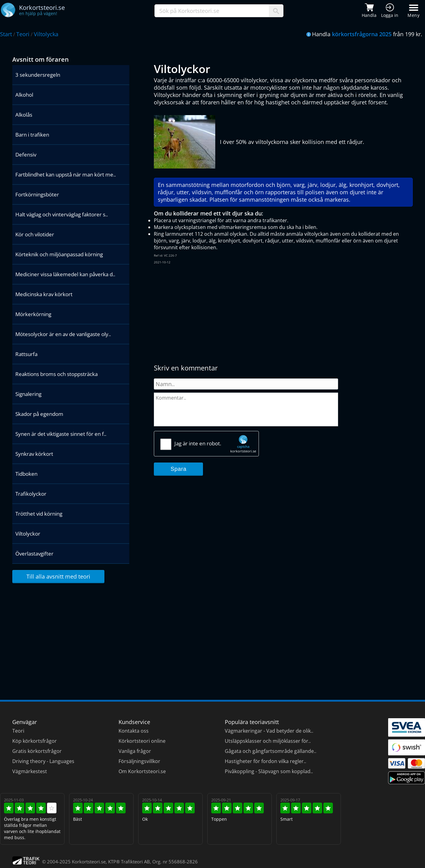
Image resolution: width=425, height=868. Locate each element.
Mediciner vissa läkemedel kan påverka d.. (65, 274)
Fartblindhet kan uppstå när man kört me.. (66, 174)
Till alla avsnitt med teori (58, 576)
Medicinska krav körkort (44, 294)
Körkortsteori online (142, 741)
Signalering (28, 394)
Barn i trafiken (32, 135)
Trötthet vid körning (39, 514)
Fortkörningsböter (37, 194)
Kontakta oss (134, 731)
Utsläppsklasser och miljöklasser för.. (268, 741)
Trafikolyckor (31, 494)
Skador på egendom (39, 414)
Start (6, 34)
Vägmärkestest (30, 771)
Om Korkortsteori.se (142, 771)
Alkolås (24, 115)
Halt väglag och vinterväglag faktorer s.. (62, 214)
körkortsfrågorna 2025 (362, 34)
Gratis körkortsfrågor (37, 751)
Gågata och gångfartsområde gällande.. (271, 751)
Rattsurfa (26, 354)
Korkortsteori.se (89, 862)
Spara (179, 469)
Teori (23, 34)
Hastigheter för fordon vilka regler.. (265, 761)
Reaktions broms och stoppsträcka (57, 374)
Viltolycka (46, 34)
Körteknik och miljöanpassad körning (59, 254)
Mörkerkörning (33, 314)
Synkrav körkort (34, 454)
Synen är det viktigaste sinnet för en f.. (61, 434)
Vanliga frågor (135, 751)
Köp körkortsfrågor (35, 741)
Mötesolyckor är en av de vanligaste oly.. (63, 334)
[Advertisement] (249, 314)
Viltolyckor (28, 534)
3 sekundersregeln (38, 75)
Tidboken (26, 474)
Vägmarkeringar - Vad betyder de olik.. (269, 731)
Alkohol (24, 95)
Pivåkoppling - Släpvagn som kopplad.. (269, 771)
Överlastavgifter (34, 554)
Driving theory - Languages (43, 761)
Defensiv (26, 155)
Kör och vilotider (35, 234)
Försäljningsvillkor (139, 761)
